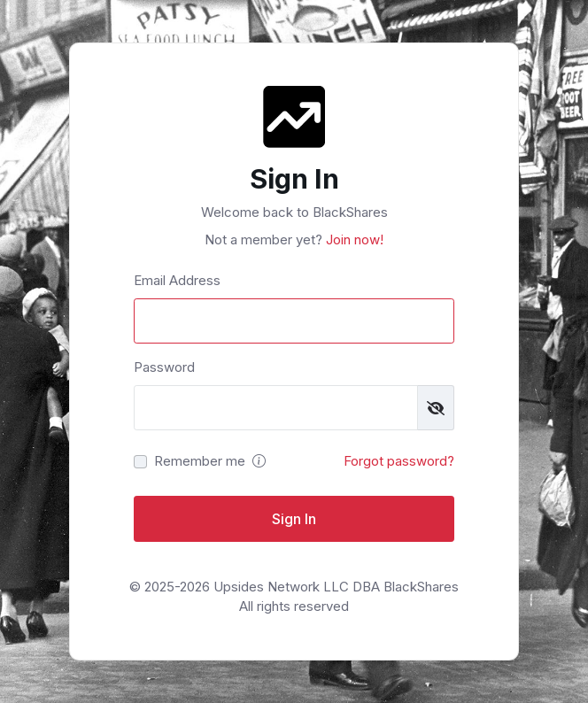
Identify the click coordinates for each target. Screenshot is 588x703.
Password (164, 367)
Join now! (353, 239)
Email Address (177, 280)
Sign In (294, 519)
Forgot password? (399, 461)
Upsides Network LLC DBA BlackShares (336, 587)
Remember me (200, 461)
